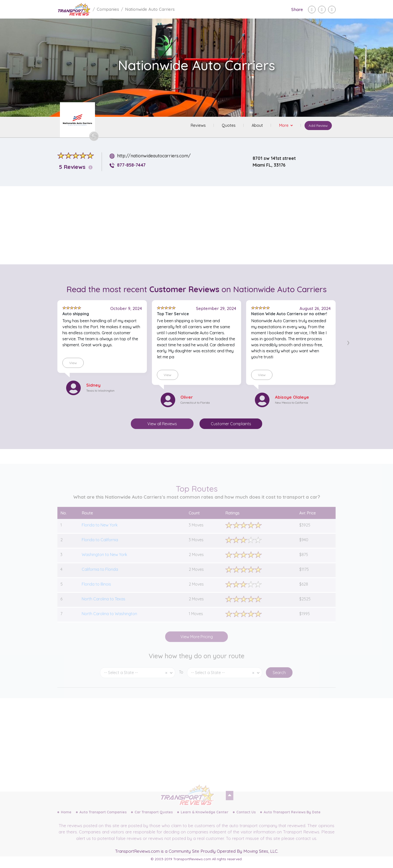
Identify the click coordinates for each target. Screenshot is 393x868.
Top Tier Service (173, 314)
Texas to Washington (100, 391)
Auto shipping (76, 314)
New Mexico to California (291, 403)
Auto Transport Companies (103, 818)
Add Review (318, 126)
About (257, 126)
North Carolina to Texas (104, 605)
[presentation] (348, 342)
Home (66, 818)
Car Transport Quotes (154, 818)
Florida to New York (100, 531)
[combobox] (138, 679)
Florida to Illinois (96, 590)
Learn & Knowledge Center (205, 818)
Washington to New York (104, 561)
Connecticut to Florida (195, 403)
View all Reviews (162, 424)
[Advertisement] (201, 225)
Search (279, 679)
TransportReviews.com (137, 851)
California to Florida (100, 575)
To (181, 678)
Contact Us (246, 818)
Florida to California (100, 546)
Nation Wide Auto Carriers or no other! (289, 314)
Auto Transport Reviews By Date (292, 818)
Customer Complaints (231, 424)
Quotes (228, 126)
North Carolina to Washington (109, 620)
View (73, 363)
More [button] (284, 126)
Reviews (198, 126)
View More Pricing (197, 643)
